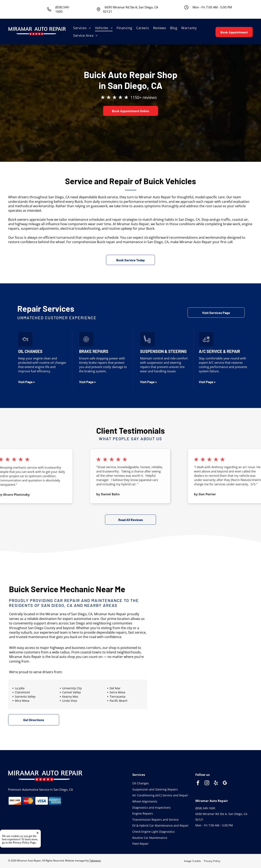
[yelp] (216, 783)
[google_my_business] (225, 783)
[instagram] (207, 783)
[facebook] (198, 783)
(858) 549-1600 (205, 808)
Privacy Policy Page (24, 843)
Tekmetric (95, 861)
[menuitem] (82, 28)
